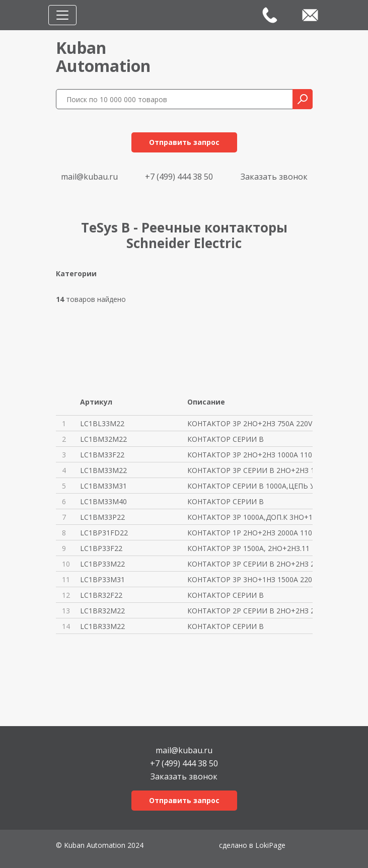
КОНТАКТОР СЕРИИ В (226, 439)
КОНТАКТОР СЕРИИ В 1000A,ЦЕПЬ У (250, 486)
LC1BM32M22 (103, 439)
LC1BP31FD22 (104, 533)
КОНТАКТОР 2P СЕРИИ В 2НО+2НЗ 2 (250, 611)
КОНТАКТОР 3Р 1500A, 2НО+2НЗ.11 (248, 548)
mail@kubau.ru (89, 177)
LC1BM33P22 (102, 517)
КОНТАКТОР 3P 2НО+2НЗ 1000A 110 (250, 455)
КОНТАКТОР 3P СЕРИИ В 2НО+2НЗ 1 (250, 470)
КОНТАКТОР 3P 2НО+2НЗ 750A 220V (250, 423)
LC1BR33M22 (102, 626)
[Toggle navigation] (62, 15)
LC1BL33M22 (102, 423)
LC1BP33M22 (102, 564)
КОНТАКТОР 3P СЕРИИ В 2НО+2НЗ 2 (250, 564)
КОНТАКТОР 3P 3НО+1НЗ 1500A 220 (250, 579)
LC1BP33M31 (102, 579)
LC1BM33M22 (103, 470)
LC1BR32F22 (101, 595)
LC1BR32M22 (102, 611)
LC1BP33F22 (101, 548)
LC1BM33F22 (102, 455)
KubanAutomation (103, 57)
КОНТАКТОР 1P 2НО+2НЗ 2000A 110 (250, 533)
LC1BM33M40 (103, 501)
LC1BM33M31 (103, 486)
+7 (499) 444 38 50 (179, 177)
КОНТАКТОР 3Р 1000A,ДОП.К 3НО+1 (250, 517)
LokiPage (270, 845)
